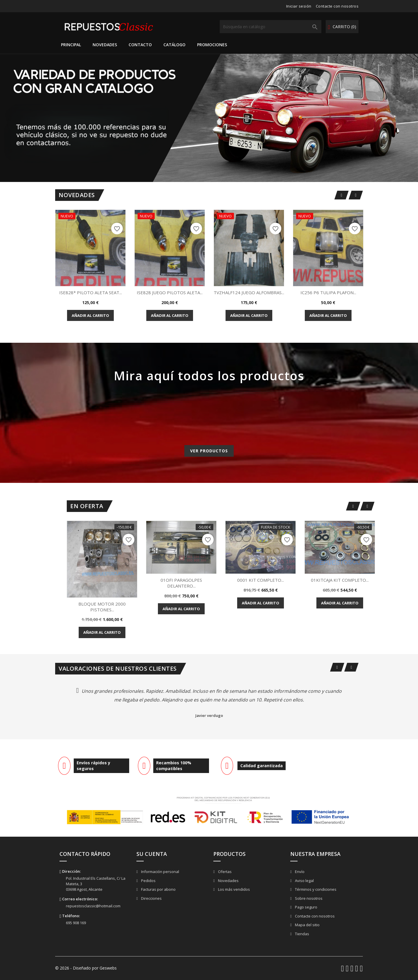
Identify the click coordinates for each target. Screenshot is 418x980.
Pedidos (148, 881)
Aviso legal (304, 881)
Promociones (212, 45)
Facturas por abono (158, 889)
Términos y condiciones (315, 889)
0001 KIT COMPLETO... (261, 580)
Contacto (140, 45)
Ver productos (209, 451)
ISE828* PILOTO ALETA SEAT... (91, 292)
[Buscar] (271, 27)
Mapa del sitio (307, 925)
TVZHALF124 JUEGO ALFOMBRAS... (249, 292)
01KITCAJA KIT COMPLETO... (340, 580)
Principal (71, 45)
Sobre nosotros (308, 898)
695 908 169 (76, 923)
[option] (209, 118)
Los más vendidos (234, 889)
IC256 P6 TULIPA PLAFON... (328, 292)
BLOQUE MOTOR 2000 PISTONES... (102, 607)
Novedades (105, 45)
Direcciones (151, 898)
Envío (299, 872)
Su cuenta (152, 854)
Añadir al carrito (90, 315)
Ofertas (224, 872)
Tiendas (302, 934)
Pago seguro (306, 907)
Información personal (160, 872)
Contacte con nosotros (337, 6)
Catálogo (174, 45)
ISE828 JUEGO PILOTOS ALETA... (170, 292)
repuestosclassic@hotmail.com (93, 906)
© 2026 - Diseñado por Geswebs (86, 968)
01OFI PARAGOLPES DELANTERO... (181, 583)
